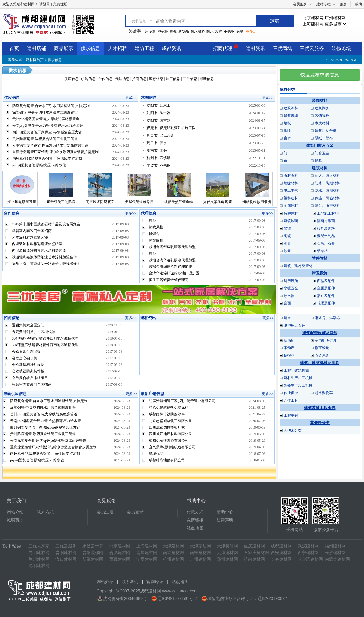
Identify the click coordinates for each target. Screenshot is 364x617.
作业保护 (291, 393)
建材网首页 (35, 60)
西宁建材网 (308, 553)
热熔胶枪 (156, 240)
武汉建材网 (308, 546)
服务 (344, 4)
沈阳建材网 (39, 566)
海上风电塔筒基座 (22, 202)
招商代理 (226, 47)
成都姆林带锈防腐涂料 (167, 414)
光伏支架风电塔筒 (218, 202)
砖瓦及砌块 (326, 228)
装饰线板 (322, 116)
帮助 (358, 4)
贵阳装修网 (93, 553)
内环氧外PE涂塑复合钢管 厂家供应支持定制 (47, 159)
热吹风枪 (156, 227)
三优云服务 (312, 48)
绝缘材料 (291, 183)
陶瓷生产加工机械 (298, 385)
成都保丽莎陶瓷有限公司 (169, 441)
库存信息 (156, 79)
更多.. (250, 31)
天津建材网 (173, 546)
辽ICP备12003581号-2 (177, 599)
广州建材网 (335, 18)
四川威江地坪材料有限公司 (170, 434)
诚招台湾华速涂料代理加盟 (170, 267)
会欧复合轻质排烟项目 (30, 378)
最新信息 (207, 79)
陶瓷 (173, 31)
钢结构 (322, 251)
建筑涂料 (291, 108)
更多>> (131, 98)
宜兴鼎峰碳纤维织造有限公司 (172, 447)
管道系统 (322, 355)
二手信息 (190, 79)
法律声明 (225, 520)
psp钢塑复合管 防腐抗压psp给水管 (39, 165)
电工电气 (291, 191)
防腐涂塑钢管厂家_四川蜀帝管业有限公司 (182, 401)
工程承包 (291, 415)
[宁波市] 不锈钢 (158, 165)
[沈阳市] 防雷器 (158, 113)
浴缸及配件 (326, 296)
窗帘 (287, 138)
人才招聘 (117, 48)
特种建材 (291, 213)
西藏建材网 (120, 559)
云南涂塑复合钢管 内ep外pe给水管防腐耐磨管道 (50, 145)
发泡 (219, 31)
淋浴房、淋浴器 (327, 318)
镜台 (287, 318)
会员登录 (135, 512)
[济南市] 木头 (156, 150)
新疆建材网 (93, 559)
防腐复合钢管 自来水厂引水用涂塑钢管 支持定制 (51, 106)
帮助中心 (225, 512)
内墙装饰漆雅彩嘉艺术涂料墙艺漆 (39, 251)
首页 (14, 48)
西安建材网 (281, 553)
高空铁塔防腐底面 (100, 202)
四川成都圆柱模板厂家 (167, 427)
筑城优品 (156, 454)
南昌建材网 (147, 553)
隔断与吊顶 (326, 221)
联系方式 (45, 512)
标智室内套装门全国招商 (32, 231)
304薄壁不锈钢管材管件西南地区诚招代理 (45, 345)
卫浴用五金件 (294, 325)
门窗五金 (322, 153)
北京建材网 (313, 18)
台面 (287, 303)
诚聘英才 (15, 520)
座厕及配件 (326, 288)
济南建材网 (254, 559)
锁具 (318, 161)
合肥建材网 (120, 553)
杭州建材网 (173, 559)
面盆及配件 (326, 281)
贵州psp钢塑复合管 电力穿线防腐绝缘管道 (46, 119)
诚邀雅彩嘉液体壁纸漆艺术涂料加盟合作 (44, 257)
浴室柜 (163, 31)
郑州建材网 (227, 559)
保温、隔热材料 (327, 198)
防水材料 (198, 31)
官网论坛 (155, 582)
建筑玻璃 (291, 116)
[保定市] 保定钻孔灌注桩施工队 (171, 128)
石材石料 (291, 176)
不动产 (289, 348)
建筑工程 (144, 48)
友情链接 (195, 520)
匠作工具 (291, 400)
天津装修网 (227, 546)
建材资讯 (256, 48)
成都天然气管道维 (179, 202)
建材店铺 (37, 48)
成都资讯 (171, 48)
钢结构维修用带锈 (257, 202)
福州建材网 (335, 546)
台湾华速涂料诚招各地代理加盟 (174, 273)
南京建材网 (173, 553)
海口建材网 (66, 559)
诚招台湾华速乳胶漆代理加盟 (172, 247)
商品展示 (64, 48)
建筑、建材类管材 (298, 266)
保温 (240, 31)
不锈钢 (229, 31)
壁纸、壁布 (324, 138)
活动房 (289, 340)
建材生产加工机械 (298, 378)
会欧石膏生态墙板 (26, 352)
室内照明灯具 (326, 340)
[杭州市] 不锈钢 (158, 158)
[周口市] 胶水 (156, 143)
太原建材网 (227, 553)
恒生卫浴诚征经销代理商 (169, 280)
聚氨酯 (184, 31)
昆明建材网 (39, 553)
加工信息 (173, 79)
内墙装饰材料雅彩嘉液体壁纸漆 (37, 244)
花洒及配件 (326, 303)
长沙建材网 (335, 553)
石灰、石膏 (326, 243)
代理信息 (122, 79)
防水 (210, 31)
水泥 (287, 228)
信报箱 (289, 355)
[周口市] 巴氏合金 (160, 135)
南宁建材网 (200, 553)
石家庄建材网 (256, 553)
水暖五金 (291, 288)
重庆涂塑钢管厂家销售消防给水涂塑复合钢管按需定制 (55, 152)
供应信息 (72, 79)
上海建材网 (313, 24)
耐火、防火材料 (327, 176)
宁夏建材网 (147, 559)
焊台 (152, 221)
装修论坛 (341, 48)
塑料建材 (291, 198)
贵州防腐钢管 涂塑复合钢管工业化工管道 (45, 139)
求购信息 (88, 79)
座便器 (150, 31)
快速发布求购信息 (320, 75)
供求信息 (90, 48)
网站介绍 (15, 512)
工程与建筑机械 (296, 370)
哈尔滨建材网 (310, 559)
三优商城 (283, 48)
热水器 (289, 296)
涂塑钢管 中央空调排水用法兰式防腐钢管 (45, 112)
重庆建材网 (254, 546)
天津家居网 (200, 546)
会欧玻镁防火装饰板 (28, 371)
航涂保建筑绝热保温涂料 (169, 408)
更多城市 (336, 24)
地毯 (287, 131)
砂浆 (287, 251)
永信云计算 (93, 546)
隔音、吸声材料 (327, 206)
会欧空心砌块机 (25, 358)
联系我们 (130, 582)
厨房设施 (291, 281)
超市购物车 (324, 393)
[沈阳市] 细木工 (158, 105)
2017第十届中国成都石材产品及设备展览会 (46, 224)
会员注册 (105, 512)
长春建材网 (281, 559)
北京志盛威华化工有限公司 (170, 421)
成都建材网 (281, 546)
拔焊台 (154, 234)
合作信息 (105, 79)
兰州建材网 (39, 559)
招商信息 (139, 79)
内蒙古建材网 (337, 559)
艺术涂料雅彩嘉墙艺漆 (30, 237)
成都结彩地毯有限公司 (167, 460)
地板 (287, 123)
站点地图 (195, 528)
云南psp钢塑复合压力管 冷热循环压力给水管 (48, 126)
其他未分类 (293, 430)
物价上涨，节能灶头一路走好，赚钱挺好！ (46, 264)
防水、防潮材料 (327, 183)
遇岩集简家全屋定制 (28, 325)
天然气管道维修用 (139, 202)
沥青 (287, 243)
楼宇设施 (322, 348)
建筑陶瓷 (322, 108)
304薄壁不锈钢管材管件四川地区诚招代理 (45, 338)
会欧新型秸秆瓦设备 (28, 365)
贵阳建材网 (66, 553)
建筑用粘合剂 (326, 131)
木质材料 (322, 123)
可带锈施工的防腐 (61, 202)
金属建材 (291, 206)
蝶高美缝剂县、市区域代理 (34, 332)
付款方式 (195, 512)
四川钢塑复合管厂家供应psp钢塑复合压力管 (47, 132)
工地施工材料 (328, 213)
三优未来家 (39, 546)
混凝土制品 (326, 236)
